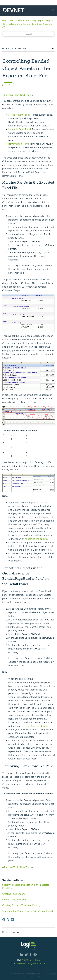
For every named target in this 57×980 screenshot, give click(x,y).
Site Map (37, 976)
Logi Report (24, 20)
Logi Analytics (9, 20)
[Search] (28, 34)
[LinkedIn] (12, 919)
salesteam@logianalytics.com (32, 963)
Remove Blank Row (18, 144)
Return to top (11, 932)
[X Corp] (8, 919)
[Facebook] (4, 919)
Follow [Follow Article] (8, 85)
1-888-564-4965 (31, 960)
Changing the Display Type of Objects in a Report (28, 911)
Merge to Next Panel (19, 115)
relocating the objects (36, 539)
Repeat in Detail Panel (20, 129)
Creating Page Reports (14, 894)
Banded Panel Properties (15, 900)
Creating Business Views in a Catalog (21, 905)
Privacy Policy (27, 976)
